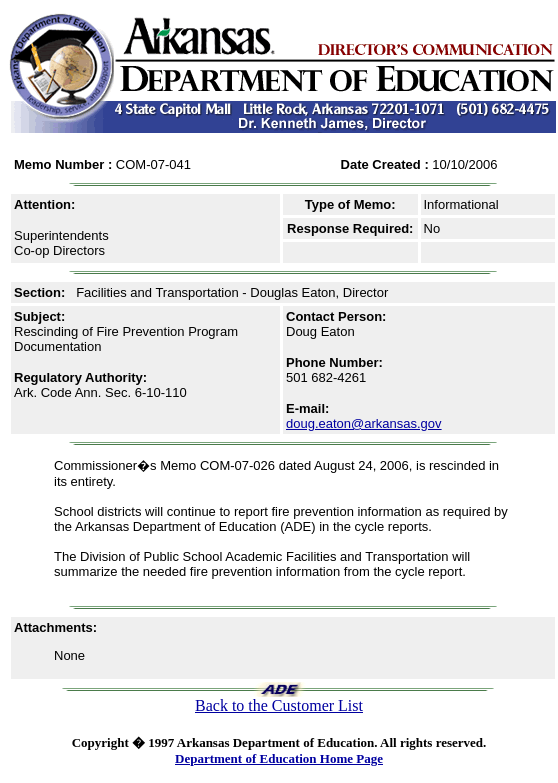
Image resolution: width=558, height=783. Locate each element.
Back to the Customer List (279, 705)
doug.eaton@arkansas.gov (364, 423)
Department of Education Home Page (279, 758)
